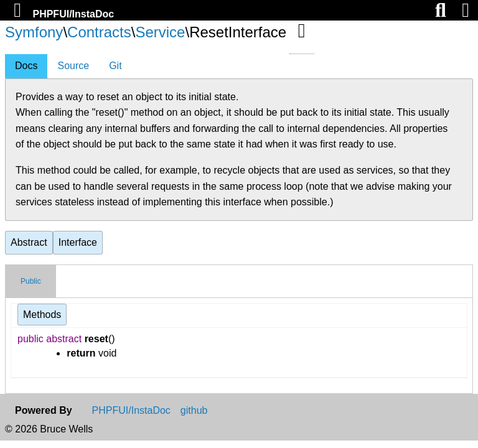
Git (115, 66)
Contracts (99, 32)
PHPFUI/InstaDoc (73, 14)
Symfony (34, 32)
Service (160, 32)
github (194, 411)
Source (73, 66)
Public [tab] (31, 281)
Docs (26, 66)
